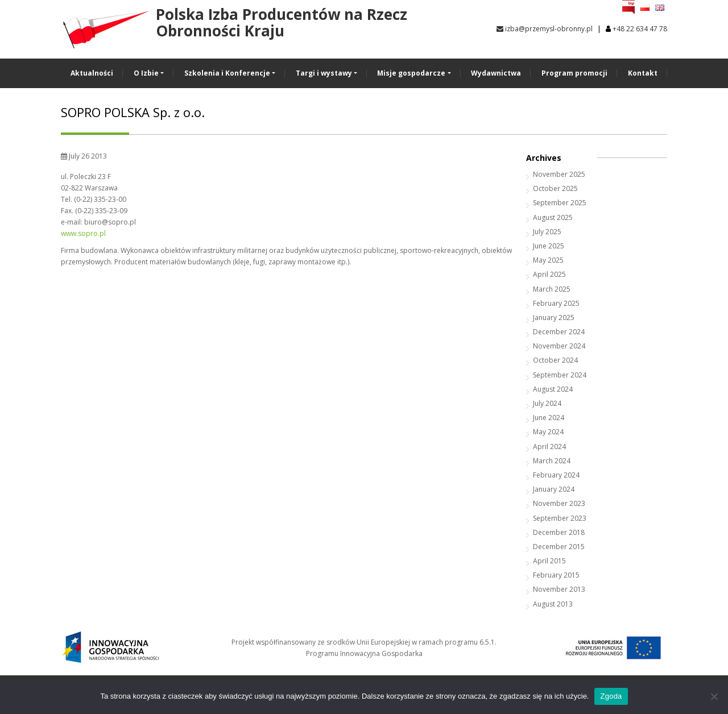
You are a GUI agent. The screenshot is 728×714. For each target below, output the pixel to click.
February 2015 (556, 575)
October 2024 (555, 360)
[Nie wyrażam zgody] (714, 696)
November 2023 (559, 503)
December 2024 (559, 332)
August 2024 (553, 389)
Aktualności (92, 73)
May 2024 (548, 432)
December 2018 (559, 532)
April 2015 (549, 561)
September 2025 (560, 203)
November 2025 (559, 174)
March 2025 (552, 289)
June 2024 (549, 418)
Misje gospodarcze (411, 73)
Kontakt (643, 73)
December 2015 (559, 547)
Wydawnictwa (496, 73)
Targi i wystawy (324, 73)
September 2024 (560, 375)
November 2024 (559, 346)
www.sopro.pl (83, 233)
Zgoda (611, 696)
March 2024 (552, 461)
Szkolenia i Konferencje (227, 73)
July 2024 (547, 403)
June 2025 (549, 246)
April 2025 (549, 274)
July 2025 (547, 232)
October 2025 (555, 188)
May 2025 (548, 260)
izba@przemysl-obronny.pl (545, 29)
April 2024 (549, 447)
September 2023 (560, 518)
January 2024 (554, 489)
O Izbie (146, 73)
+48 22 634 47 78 (640, 29)
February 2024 (556, 475)
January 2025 (554, 317)
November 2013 (559, 589)
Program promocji (574, 73)
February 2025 (556, 303)
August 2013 (553, 604)
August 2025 (553, 217)
